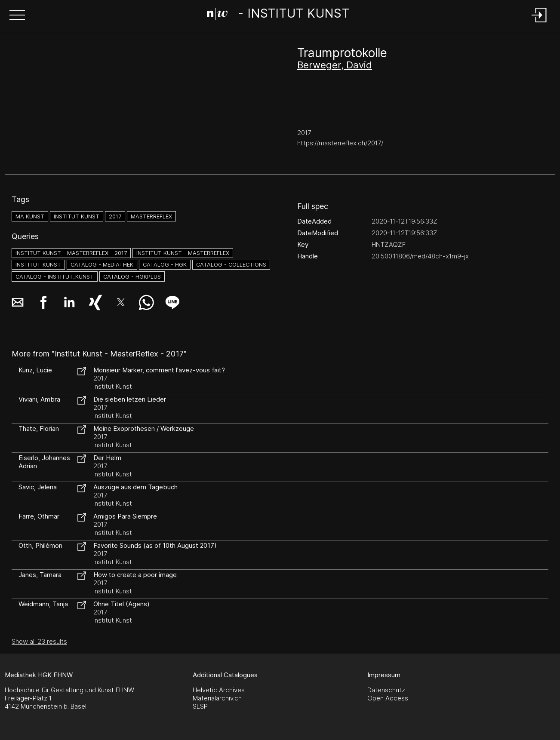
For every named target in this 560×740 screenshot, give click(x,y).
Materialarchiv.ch (217, 698)
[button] (17, 16)
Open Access (388, 698)
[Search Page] (278, 15)
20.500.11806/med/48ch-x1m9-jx (420, 256)
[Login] (539, 23)
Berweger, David (335, 65)
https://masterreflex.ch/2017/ (340, 143)
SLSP (200, 706)
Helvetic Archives (219, 690)
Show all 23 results (39, 641)
